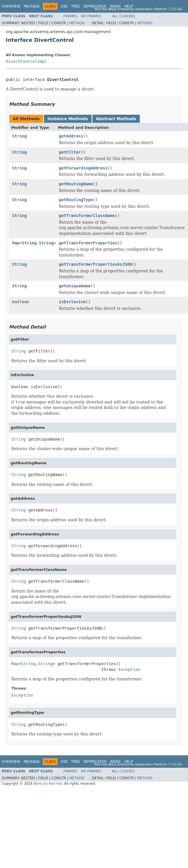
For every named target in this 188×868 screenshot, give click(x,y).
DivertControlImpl (26, 61)
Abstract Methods (116, 119)
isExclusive (72, 302)
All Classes (123, 16)
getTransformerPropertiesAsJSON (95, 264)
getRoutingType (76, 200)
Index (116, 6)
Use (64, 6)
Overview (11, 6)
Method (77, 23)
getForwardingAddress (83, 168)
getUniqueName (75, 286)
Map (16, 243)
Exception (129, 669)
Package (32, 6)
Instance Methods (68, 119)
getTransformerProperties (88, 243)
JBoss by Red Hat (48, 784)
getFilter (70, 152)
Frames (71, 16)
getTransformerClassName (87, 216)
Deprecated (95, 6)
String (19, 136)
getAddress (71, 136)
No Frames (91, 16)
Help (129, 6)
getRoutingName (76, 184)
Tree (76, 6)
